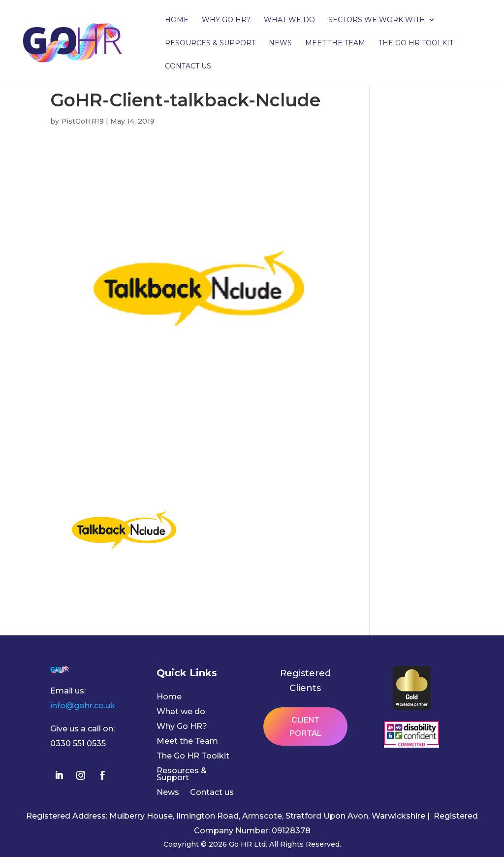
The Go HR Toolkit (416, 43)
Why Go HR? (226, 20)
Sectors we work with (377, 20)
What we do (289, 20)
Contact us (188, 66)
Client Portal (305, 726)
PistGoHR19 (82, 121)
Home (177, 20)
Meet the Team (335, 43)
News (280, 43)
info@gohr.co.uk (83, 706)
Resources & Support (210, 43)
